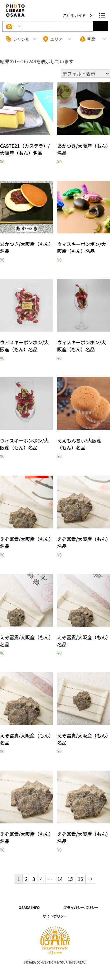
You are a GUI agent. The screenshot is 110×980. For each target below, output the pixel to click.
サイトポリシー (55, 916)
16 (80, 879)
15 (70, 879)
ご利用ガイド (75, 15)
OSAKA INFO (29, 907)
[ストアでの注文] (86, 74)
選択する (101, 26)
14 (60, 879)
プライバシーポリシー (81, 907)
